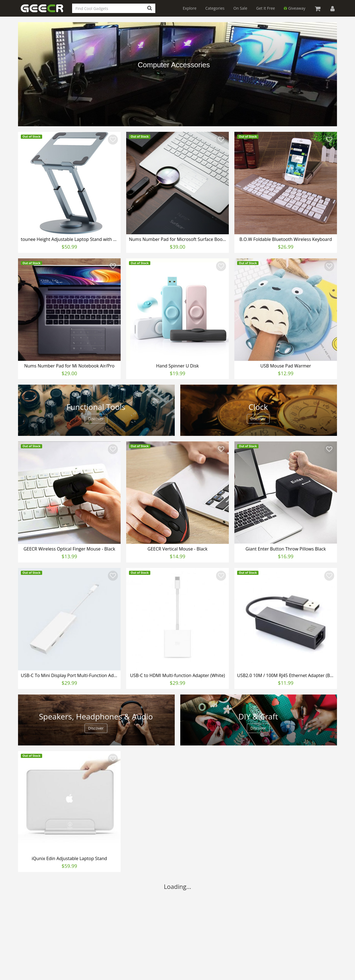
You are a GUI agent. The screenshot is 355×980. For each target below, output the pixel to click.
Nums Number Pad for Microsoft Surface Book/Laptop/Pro (178, 239)
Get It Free (266, 8)
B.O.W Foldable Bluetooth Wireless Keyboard (286, 239)
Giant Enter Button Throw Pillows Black (286, 549)
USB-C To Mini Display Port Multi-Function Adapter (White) (70, 675)
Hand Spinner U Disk (177, 366)
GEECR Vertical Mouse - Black (177, 549)
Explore (190, 8)
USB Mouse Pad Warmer (286, 366)
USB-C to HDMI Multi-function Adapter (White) (177, 675)
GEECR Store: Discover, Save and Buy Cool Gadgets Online (46, 11)
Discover (96, 419)
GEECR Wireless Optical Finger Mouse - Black (69, 549)
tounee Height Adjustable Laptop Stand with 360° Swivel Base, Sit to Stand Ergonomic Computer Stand (70, 239)
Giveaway (295, 8)
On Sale (240, 8)
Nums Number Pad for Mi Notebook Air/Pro (69, 366)
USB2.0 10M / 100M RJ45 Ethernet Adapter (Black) (286, 675)
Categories (215, 8)
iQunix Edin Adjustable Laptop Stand (69, 858)
